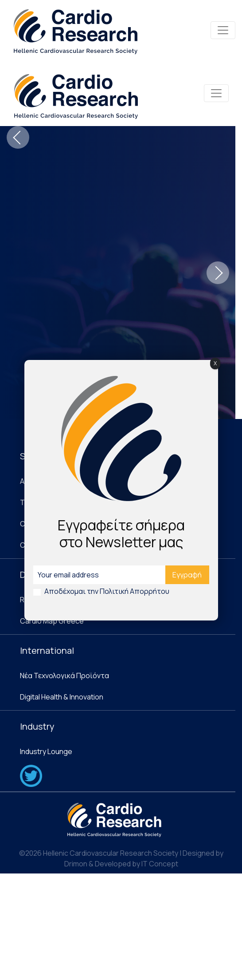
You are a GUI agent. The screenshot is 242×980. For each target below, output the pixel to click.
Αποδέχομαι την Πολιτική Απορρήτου (107, 591)
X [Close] (215, 363)
